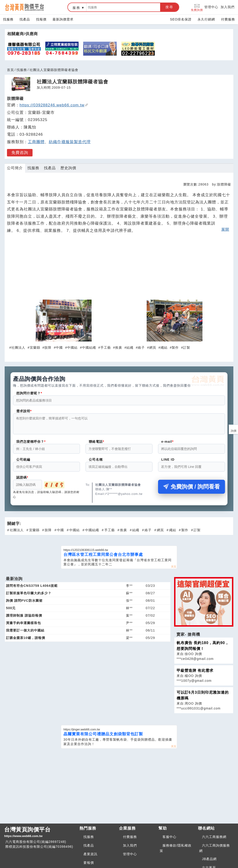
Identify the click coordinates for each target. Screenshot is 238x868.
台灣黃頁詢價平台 (40, 835)
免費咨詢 (20, 153)
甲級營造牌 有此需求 (195, 673)
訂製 (187, 348)
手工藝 (106, 348)
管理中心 (211, 7)
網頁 (153, 348)
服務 (76, 8)
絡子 (141, 348)
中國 (59, 348)
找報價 (41, 19)
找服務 (8, 19)
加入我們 (228, 7)
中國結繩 (89, 348)
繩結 (164, 348)
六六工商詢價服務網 (215, 851)
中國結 (72, 348)
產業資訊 (90, 857)
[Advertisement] (119, 269)
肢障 (48, 348)
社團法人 (18, 348)
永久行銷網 (206, 19)
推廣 (119, 348)
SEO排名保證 (181, 19)
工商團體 (36, 142)
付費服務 (228, 19)
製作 (175, 348)
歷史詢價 (68, 168)
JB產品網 (209, 862)
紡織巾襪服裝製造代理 (70, 142)
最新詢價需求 (63, 19)
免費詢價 (197, 7)
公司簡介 (15, 168)
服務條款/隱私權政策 (176, 851)
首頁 (10, 70)
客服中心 (169, 840)
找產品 (25, 19)
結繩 (130, 348)
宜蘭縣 (35, 348)
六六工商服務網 (214, 840)
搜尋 (169, 7)
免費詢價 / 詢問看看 (192, 489)
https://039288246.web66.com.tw (54, 105)
